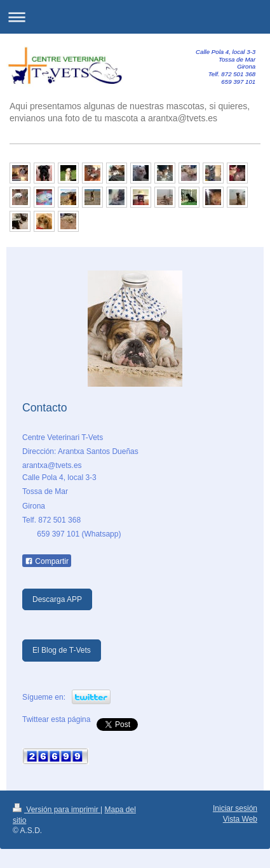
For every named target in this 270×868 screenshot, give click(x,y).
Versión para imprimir (57, 810)
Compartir (47, 561)
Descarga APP (57, 599)
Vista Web (240, 819)
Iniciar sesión (235, 808)
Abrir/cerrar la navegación (135, 17)
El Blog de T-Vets (62, 650)
